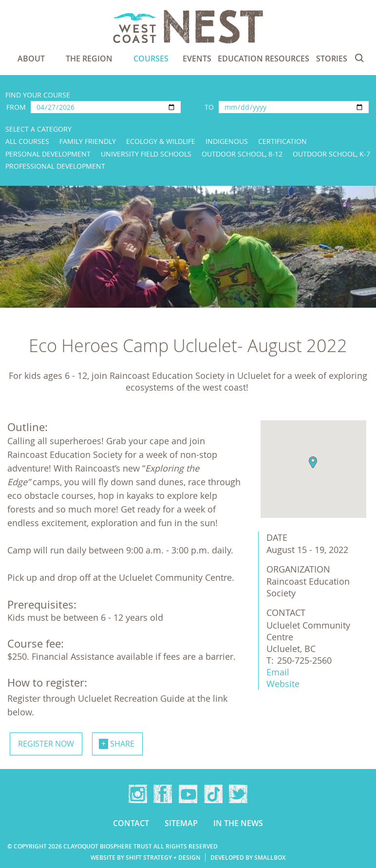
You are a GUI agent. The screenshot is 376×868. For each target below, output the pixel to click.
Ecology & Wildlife (161, 141)
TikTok (213, 794)
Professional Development (55, 166)
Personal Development (48, 154)
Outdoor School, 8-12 (242, 154)
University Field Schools (146, 154)
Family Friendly (88, 141)
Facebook (163, 794)
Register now (46, 744)
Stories (332, 59)
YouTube (188, 794)
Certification (282, 141)
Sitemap (181, 823)
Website (283, 684)
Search (359, 58)
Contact (131, 823)
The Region (89, 59)
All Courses (27, 141)
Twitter (238, 794)
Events (197, 59)
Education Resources (263, 59)
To (209, 107)
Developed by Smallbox (248, 858)
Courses (151, 59)
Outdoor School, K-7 (331, 154)
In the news (238, 823)
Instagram (138, 794)
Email (278, 672)
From (16, 107)
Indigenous (227, 141)
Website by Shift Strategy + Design (145, 858)
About (31, 59)
